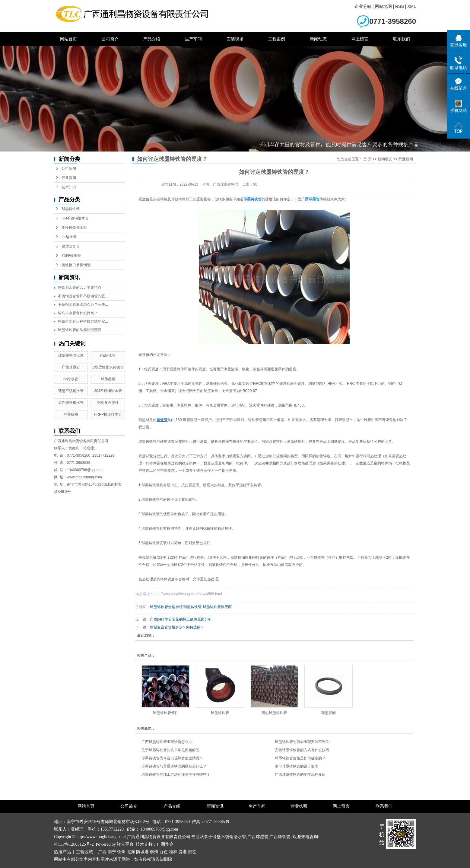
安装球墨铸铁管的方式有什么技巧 (302, 750)
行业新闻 (69, 178)
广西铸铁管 (280, 837)
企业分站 (363, 6)
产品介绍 (152, 39)
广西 (102, 852)
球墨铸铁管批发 (71, 356)
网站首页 (68, 39)
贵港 (183, 852)
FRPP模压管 (71, 256)
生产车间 (193, 39)
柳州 (154, 852)
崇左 (192, 852)
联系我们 (402, 39)
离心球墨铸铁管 (274, 713)
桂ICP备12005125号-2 (74, 844)
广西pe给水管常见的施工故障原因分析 (181, 619)
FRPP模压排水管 (108, 414)
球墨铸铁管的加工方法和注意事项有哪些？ (176, 774)
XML (412, 6)
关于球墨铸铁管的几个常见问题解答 (170, 750)
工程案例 (277, 39)
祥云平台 (125, 844)
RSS (400, 6)
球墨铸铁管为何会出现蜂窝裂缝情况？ (172, 758)
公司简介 (110, 39)
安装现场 (235, 39)
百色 (164, 852)
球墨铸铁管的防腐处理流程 (80, 330)
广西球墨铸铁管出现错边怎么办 (167, 742)
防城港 (142, 852)
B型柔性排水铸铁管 (108, 367)
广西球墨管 (71, 367)
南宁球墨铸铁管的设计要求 (297, 766)
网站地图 (383, 6)
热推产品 (62, 852)
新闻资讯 (215, 806)
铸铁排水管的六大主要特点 (80, 288)
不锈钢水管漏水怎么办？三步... (83, 305)
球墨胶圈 (71, 414)
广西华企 (165, 844)
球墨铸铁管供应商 (217, 607)
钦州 (121, 852)
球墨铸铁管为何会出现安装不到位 (302, 742)
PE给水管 (69, 237)
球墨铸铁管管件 (166, 713)
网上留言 (360, 39)
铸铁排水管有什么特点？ (78, 313)
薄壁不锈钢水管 (71, 391)
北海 (131, 852)
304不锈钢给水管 (75, 218)
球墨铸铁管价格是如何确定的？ (300, 758)
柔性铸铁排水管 (74, 228)
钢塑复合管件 (108, 403)
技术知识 (69, 187)
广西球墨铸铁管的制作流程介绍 (300, 774)
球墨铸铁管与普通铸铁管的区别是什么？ (174, 766)
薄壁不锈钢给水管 (229, 837)
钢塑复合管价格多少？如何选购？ (177, 627)
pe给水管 (71, 379)
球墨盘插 (108, 379)
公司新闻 (69, 168)
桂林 (173, 852)
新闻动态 (318, 39)
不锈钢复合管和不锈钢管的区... (83, 296)
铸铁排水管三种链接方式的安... (83, 321)
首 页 (367, 159)
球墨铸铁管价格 (163, 607)
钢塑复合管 (71, 246)
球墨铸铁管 (71, 209)
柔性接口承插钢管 (76, 265)
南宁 (112, 852)
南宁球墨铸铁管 (189, 607)
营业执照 (299, 806)
